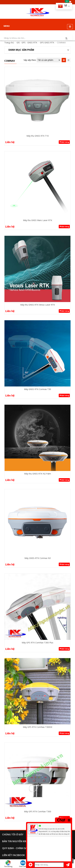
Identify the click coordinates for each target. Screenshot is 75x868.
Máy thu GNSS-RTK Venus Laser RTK (38, 305)
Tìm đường (8, 864)
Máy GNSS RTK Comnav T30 (37, 389)
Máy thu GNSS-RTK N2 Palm (38, 474)
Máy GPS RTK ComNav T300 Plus (37, 643)
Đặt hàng (64, 142)
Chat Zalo (23, 864)
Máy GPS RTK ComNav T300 (38, 811)
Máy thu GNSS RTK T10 (38, 136)
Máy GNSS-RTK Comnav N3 (38, 558)
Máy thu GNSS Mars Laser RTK (38, 220)
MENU (7, 26)
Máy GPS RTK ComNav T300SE (38, 727)
